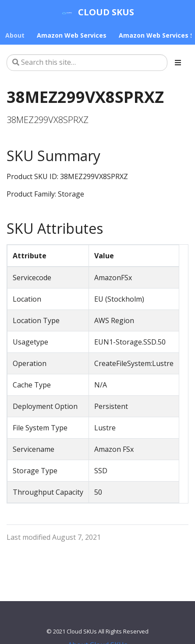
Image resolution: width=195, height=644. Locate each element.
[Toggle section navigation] (178, 63)
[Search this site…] (87, 63)
